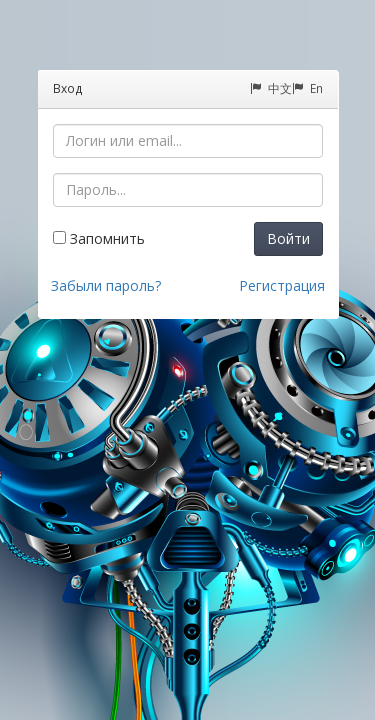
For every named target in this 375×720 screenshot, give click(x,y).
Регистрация (282, 285)
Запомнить (99, 238)
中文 (271, 88)
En (307, 88)
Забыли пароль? (106, 285)
